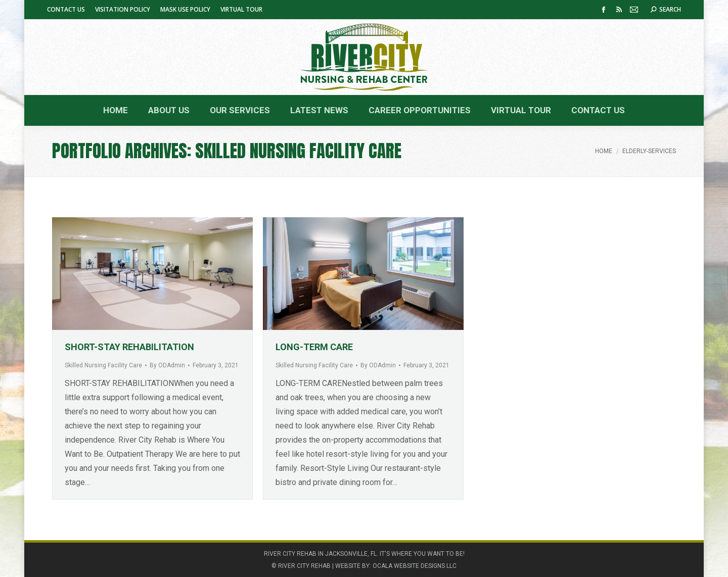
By (167, 365)
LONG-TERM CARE (314, 347)
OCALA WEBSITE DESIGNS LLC (415, 566)
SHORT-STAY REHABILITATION (129, 347)
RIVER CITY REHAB (304, 566)
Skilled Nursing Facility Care (103, 365)
